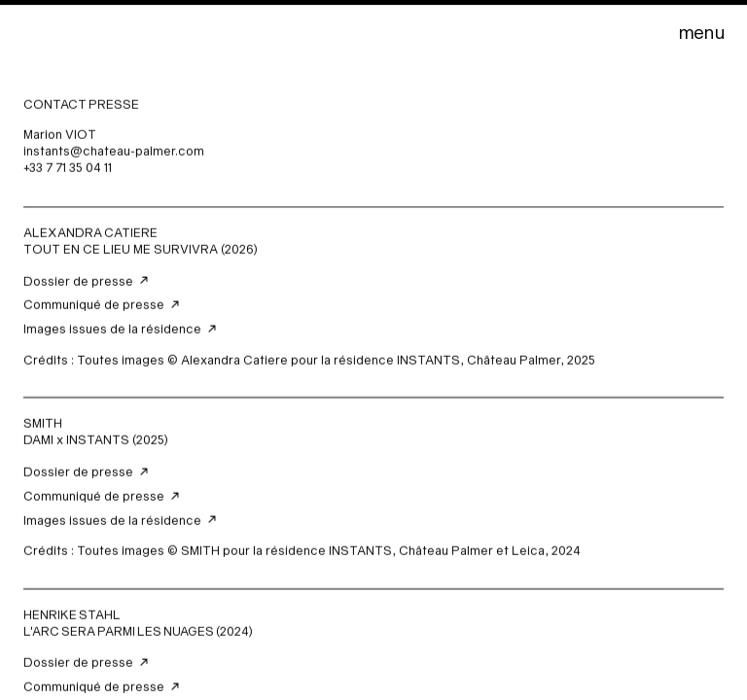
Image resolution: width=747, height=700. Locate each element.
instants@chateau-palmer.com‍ (114, 152)
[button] (701, 32)
